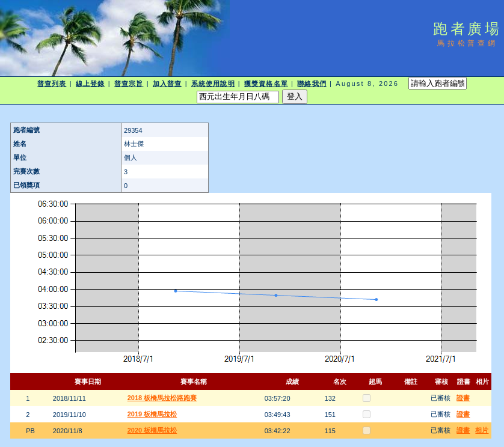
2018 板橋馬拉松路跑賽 (162, 398)
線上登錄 (90, 84)
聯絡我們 (312, 84)
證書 (463, 398)
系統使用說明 (213, 84)
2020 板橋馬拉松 (152, 430)
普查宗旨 (129, 84)
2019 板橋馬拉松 (152, 414)
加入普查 (167, 84)
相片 (482, 430)
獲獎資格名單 (266, 84)
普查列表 (52, 84)
